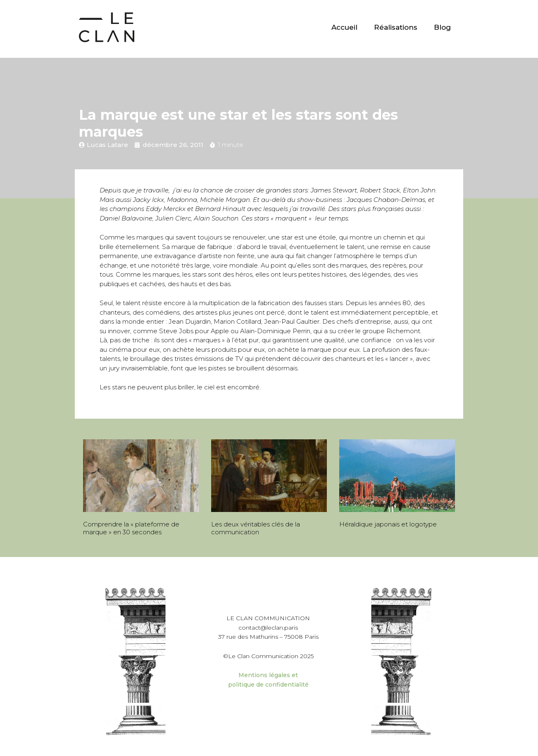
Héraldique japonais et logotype (388, 524)
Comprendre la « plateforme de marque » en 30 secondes (131, 528)
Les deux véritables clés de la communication (256, 528)
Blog (442, 27)
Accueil (344, 27)
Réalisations (396, 27)
